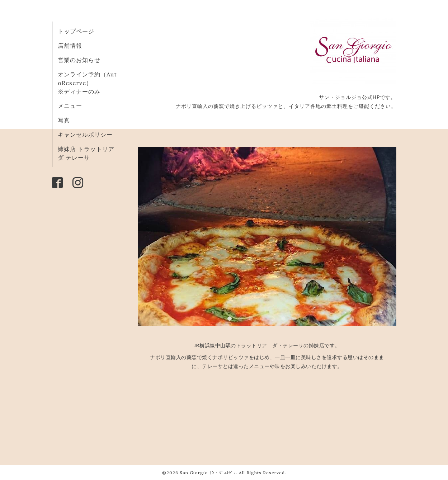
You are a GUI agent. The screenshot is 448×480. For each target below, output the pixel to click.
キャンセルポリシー (85, 135)
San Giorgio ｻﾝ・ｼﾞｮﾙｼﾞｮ (208, 473)
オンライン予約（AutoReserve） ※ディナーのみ (87, 83)
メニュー (70, 106)
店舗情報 (70, 46)
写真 (64, 120)
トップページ (76, 31)
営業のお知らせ (79, 60)
